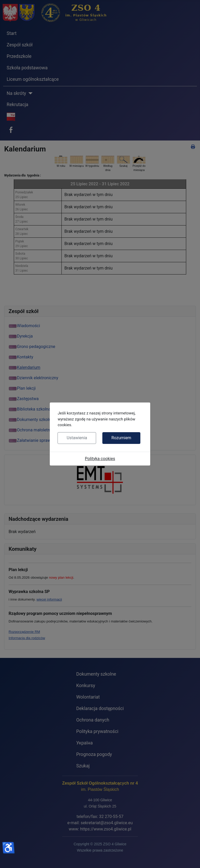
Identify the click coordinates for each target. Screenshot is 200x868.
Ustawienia (77, 438)
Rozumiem (121, 438)
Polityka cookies (100, 459)
